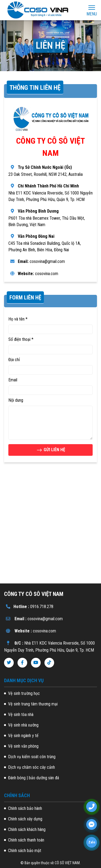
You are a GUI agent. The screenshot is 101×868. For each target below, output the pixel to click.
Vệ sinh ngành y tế (23, 736)
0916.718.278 (42, 607)
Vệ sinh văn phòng (23, 746)
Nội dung (16, 400)
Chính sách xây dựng (25, 819)
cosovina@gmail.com (45, 619)
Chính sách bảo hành (25, 808)
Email (13, 380)
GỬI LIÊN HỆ (51, 450)
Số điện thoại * (21, 339)
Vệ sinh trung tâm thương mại (33, 704)
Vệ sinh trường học (24, 693)
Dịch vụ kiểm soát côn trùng (32, 757)
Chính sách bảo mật (25, 851)
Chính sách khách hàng (27, 829)
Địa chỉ (14, 360)
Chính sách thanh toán (26, 840)
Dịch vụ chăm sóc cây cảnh (32, 767)
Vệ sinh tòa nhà (21, 714)
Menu (92, 10)
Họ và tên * (18, 319)
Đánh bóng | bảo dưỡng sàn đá (34, 778)
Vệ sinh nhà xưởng (23, 725)
